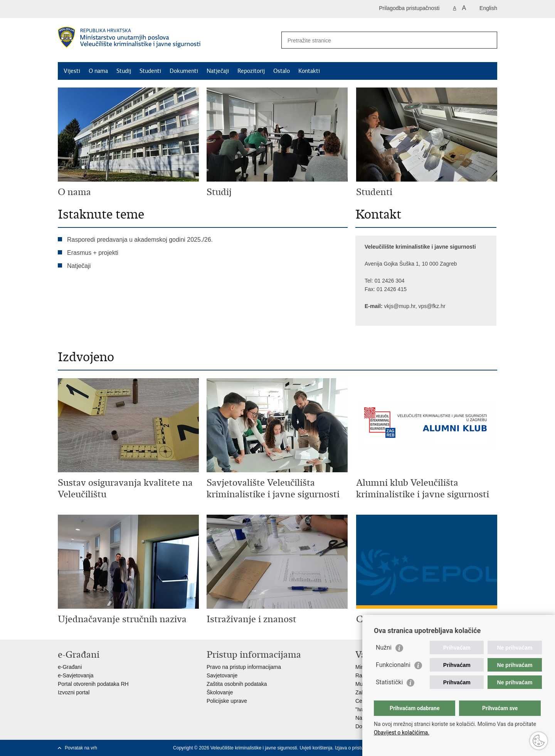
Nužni (384, 647)
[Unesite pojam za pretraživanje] (382, 40)
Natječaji (218, 71)
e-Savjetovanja (76, 675)
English (488, 8)
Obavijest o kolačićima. (402, 732)
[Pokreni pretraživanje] (488, 40)
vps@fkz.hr (432, 306)
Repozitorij (251, 71)
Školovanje (220, 692)
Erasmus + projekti (93, 253)
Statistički (389, 682)
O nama (98, 71)
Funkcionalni (393, 665)
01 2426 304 (390, 281)
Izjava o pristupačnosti (358, 748)
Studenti (150, 71)
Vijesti (72, 71)
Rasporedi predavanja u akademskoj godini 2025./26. (140, 240)
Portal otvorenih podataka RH (93, 684)
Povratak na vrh (81, 748)
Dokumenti (184, 71)
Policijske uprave (227, 701)
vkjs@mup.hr (400, 306)
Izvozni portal (74, 692)
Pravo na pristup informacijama (244, 667)
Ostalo (282, 71)
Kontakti (309, 71)
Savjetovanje (222, 675)
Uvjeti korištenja (316, 748)
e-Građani (70, 667)
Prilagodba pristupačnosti (409, 8)
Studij (124, 71)
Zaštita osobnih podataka (237, 684)
